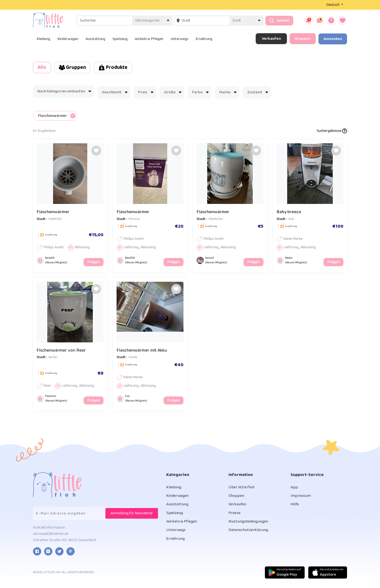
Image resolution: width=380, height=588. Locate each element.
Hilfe (295, 507)
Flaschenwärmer (54, 213)
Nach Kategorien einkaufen (64, 92)
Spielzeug (120, 39)
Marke (228, 93)
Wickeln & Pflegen (149, 39)
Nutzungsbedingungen (250, 525)
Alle (43, 68)
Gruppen (303, 39)
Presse (235, 516)
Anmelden (333, 39)
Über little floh (243, 490)
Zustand (258, 93)
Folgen (94, 263)
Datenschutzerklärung (250, 534)
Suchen (275, 20)
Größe (173, 93)
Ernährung (204, 39)
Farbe (201, 93)
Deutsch (333, 5)
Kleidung (43, 39)
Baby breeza (289, 213)
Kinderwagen (68, 39)
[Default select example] (148, 21)
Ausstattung (95, 39)
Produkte (123, 68)
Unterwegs (179, 39)
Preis (146, 93)
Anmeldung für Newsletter (132, 515)
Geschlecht (115, 93)
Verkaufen (271, 39)
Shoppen (237, 499)
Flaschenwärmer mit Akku (144, 352)
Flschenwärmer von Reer (63, 352)
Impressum (301, 499)
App (294, 490)
